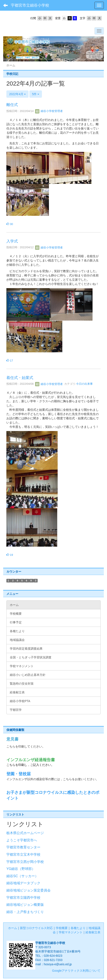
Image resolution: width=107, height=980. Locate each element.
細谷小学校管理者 (49, 111)
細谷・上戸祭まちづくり (25, 912)
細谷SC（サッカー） (22, 876)
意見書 (12, 739)
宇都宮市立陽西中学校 (23, 898)
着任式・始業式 (20, 378)
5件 (36, 94)
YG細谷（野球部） (21, 869)
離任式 (12, 105)
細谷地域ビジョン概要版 (25, 905)
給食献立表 (93, 932)
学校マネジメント (71, 932)
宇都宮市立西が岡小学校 (25, 862)
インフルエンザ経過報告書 (31, 760)
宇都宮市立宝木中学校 (23, 854)
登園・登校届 (19, 774)
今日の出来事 (84, 384)
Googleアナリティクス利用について (76, 971)
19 (10, 555)
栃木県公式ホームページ (25, 833)
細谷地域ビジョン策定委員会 (29, 890)
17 (10, 361)
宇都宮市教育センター (23, 847)
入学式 (12, 241)
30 (10, 224)
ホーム (13, 928)
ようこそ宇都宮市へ (22, 840)
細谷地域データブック (23, 883)
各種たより (78, 928)
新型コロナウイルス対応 (36, 928)
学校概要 (62, 928)
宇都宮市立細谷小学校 (30, 5)
